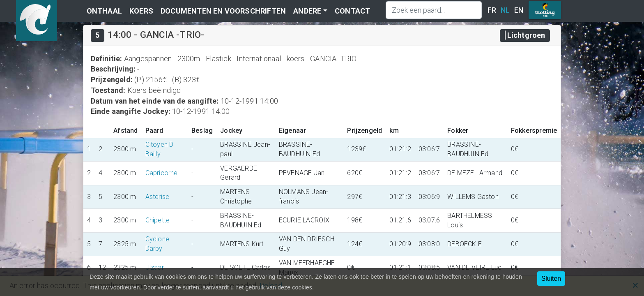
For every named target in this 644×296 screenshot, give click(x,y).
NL (505, 10)
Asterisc (158, 197)
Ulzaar (155, 267)
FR (492, 10)
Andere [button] (307, 11)
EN (519, 10)
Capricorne (162, 173)
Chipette (158, 220)
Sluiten (551, 279)
